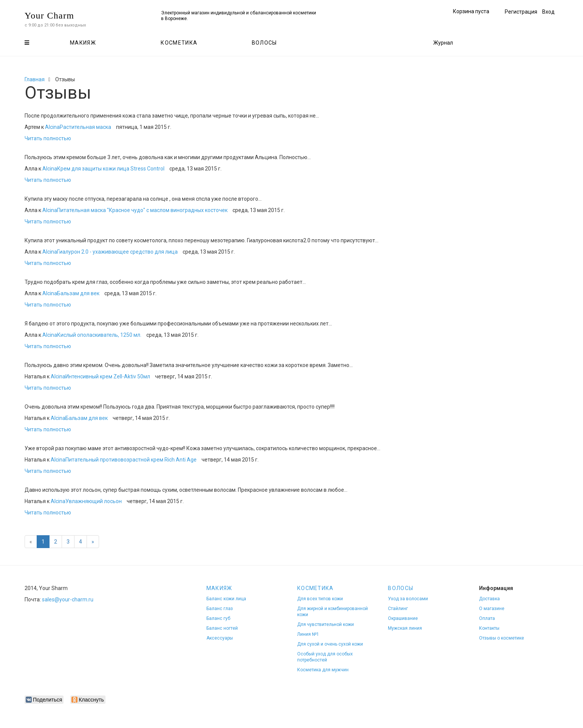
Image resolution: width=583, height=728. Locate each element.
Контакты (489, 628)
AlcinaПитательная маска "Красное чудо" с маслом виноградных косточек (135, 210)
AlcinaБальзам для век (71, 293)
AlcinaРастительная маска (78, 127)
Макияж (83, 43)
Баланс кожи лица (226, 599)
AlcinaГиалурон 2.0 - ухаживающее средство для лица (110, 252)
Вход (548, 12)
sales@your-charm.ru (68, 599)
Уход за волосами (408, 599)
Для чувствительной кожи (326, 624)
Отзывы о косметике (502, 638)
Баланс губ (218, 618)
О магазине (492, 609)
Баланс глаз (220, 609)
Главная (35, 79)
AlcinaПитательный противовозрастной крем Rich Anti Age (124, 460)
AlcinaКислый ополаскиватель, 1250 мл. (92, 335)
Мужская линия (405, 628)
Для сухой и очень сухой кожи (330, 644)
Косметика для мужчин (323, 670)
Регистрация (521, 12)
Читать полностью (48, 138)
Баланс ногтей (222, 628)
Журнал (443, 43)
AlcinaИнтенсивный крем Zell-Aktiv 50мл (100, 376)
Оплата (487, 618)
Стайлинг (398, 609)
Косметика (179, 43)
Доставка (489, 599)
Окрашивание (403, 618)
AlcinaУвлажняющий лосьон (86, 501)
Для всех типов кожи (320, 599)
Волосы (264, 43)
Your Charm (49, 15)
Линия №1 (308, 634)
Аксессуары (220, 638)
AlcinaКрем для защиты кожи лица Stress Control (103, 169)
